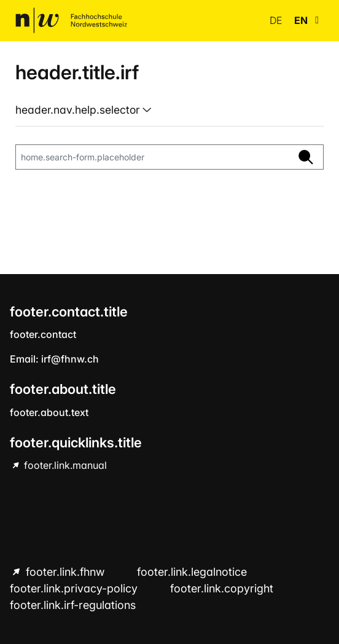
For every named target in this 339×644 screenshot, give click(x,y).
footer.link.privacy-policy (75, 588)
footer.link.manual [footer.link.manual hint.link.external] (64, 465)
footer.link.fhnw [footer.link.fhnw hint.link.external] (65, 572)
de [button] (277, 20)
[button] (317, 20)
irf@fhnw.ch (70, 359)
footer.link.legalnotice (192, 572)
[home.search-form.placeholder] (152, 157)
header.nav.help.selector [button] (79, 110)
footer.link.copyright (222, 588)
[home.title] (71, 20)
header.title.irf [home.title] (77, 72)
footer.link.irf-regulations (73, 605)
